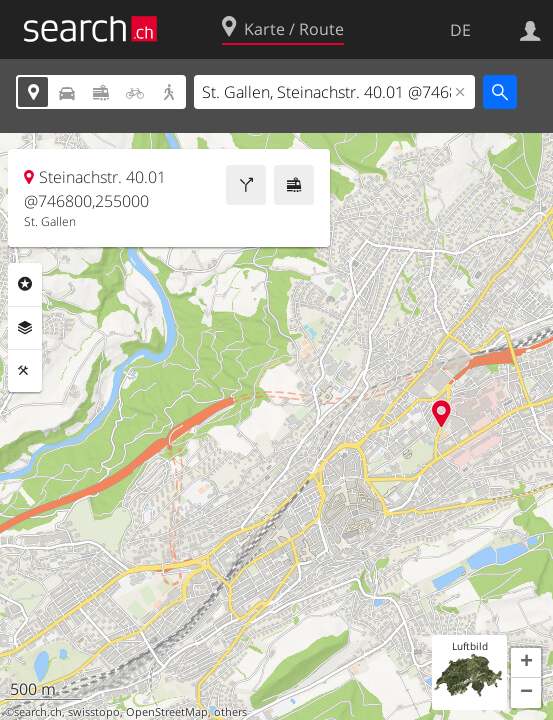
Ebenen (25, 328)
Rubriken (25, 284)
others (230, 712)
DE (460, 30)
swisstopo (94, 712)
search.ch (38, 712)
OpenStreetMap (167, 712)
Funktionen (25, 371)
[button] (526, 663)
